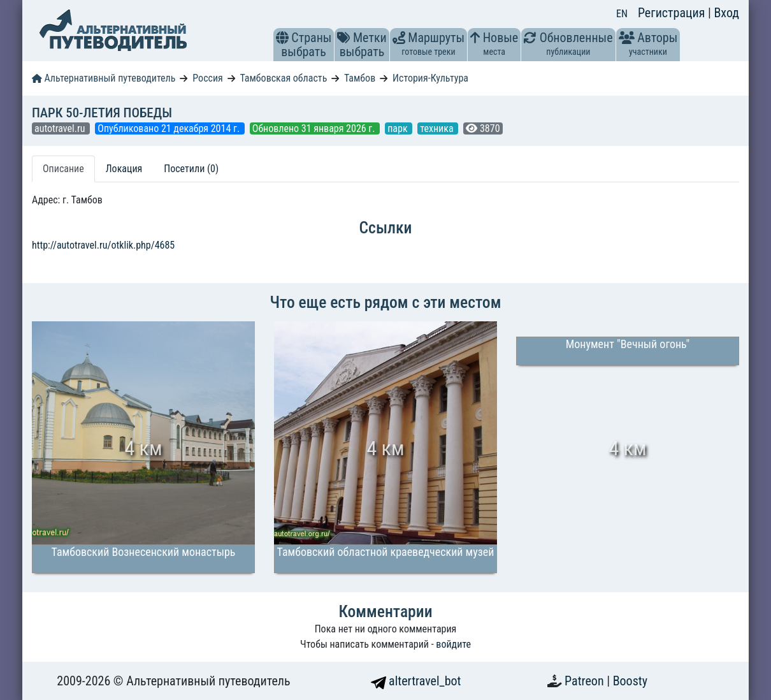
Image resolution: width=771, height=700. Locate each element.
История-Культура (430, 78)
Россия (207, 78)
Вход (726, 13)
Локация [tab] (124, 169)
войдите (453, 644)
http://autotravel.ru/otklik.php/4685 (103, 245)
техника (438, 128)
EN (622, 14)
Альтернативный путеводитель (104, 78)
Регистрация (673, 13)
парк (399, 128)
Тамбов (360, 78)
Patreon (586, 681)
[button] (282, 38)
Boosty (630, 681)
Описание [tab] (63, 169)
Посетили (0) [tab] (191, 169)
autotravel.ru (61, 128)
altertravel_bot (416, 681)
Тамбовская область (283, 78)
